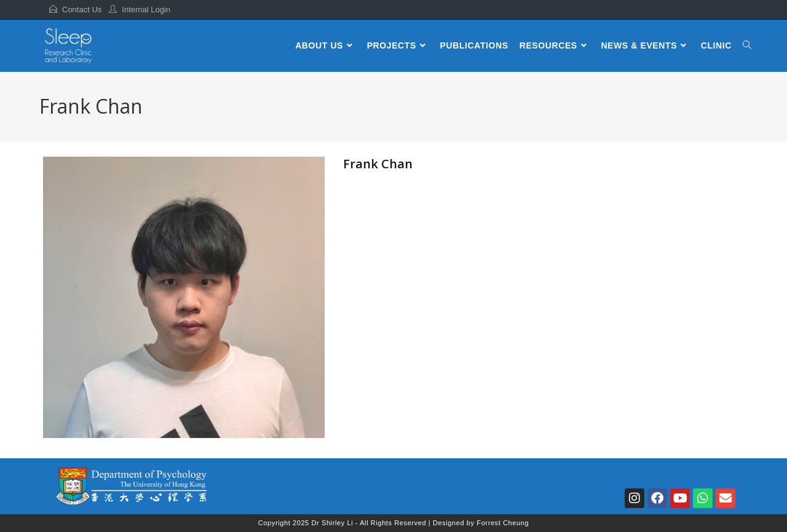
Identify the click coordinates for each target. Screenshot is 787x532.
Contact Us (82, 10)
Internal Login (146, 10)
